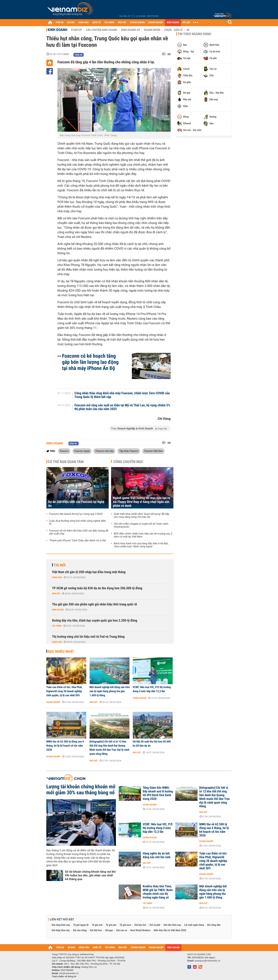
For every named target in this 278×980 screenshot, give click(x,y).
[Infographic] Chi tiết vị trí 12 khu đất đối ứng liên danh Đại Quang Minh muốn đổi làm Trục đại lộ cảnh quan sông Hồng (110, 748)
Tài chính (57, 626)
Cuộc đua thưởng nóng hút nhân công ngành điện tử (78, 522)
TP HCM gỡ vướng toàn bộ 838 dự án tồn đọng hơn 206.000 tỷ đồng (97, 588)
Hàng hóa (57, 577)
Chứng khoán (140, 698)
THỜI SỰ (60, 23)
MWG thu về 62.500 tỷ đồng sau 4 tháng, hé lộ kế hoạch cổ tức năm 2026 (65, 746)
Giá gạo (109, 930)
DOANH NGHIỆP (156, 23)
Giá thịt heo (96, 930)
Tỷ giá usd (97, 925)
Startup (77, 30)
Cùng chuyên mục (128, 462)
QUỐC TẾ (97, 23)
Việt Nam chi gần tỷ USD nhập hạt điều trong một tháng (89, 572)
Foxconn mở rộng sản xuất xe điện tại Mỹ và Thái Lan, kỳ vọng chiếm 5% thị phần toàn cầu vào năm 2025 (122, 407)
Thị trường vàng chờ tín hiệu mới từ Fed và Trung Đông (88, 637)
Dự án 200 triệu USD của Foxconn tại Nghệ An (76, 504)
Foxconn (64, 451)
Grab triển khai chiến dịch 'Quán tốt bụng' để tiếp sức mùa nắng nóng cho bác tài (142, 516)
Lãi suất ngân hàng (194, 925)
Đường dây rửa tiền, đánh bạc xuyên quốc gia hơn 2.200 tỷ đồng (95, 621)
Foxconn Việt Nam (153, 451)
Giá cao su (122, 930)
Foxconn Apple (82, 451)
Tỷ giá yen (111, 925)
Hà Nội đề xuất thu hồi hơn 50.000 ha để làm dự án (152, 744)
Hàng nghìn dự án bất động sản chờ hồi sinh (157, 855)
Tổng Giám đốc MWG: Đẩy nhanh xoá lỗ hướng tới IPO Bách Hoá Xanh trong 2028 (158, 793)
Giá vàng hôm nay (61, 925)
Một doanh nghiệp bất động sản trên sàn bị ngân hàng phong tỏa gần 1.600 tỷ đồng (110, 691)
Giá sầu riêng (80, 930)
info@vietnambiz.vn (69, 973)
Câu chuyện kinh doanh (101, 30)
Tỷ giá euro (125, 925)
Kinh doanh (58, 30)
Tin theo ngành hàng (194, 34)
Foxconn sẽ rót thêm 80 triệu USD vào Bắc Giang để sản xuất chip (79, 532)
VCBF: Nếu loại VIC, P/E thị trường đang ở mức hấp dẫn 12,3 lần (152, 689)
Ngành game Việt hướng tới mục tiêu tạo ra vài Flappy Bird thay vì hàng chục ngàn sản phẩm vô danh (142, 502)
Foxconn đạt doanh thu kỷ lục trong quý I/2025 (76, 514)
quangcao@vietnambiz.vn (208, 961)
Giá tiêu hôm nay (172, 925)
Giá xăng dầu (214, 925)
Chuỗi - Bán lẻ (173, 30)
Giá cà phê (155, 925)
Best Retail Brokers (140, 930)
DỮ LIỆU (186, 23)
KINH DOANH (173, 23)
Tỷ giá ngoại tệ (81, 925)
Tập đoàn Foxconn (129, 451)
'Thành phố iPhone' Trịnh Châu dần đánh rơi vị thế (78, 541)
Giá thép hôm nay (61, 930)
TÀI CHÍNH (109, 23)
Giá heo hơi (140, 925)
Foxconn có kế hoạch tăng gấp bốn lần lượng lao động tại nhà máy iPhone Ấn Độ (90, 362)
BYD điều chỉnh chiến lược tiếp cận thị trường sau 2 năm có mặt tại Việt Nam (143, 535)
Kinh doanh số (130, 30)
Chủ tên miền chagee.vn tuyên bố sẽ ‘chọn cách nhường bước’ (141, 525)
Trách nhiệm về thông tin (64, 976)
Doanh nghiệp (53, 702)
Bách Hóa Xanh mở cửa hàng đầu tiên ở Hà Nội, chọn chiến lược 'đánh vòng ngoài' (141, 545)
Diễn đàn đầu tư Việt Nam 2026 (170, 930)
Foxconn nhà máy (104, 451)
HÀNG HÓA (83, 23)
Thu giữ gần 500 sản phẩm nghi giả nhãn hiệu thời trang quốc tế (95, 604)
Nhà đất (56, 594)
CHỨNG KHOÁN (137, 23)
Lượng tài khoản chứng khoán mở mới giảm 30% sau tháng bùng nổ (81, 790)
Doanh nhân (152, 30)
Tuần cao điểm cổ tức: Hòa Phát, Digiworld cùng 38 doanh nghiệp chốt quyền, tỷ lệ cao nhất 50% (64, 691)
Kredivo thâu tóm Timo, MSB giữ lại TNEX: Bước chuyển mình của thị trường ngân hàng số (158, 892)
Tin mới (60, 565)
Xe (188, 30)
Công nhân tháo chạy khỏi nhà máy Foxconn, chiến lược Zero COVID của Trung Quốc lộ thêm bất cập (122, 395)
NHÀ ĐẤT (122, 23)
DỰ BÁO (71, 23)
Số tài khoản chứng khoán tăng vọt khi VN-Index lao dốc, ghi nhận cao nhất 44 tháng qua (90, 875)
